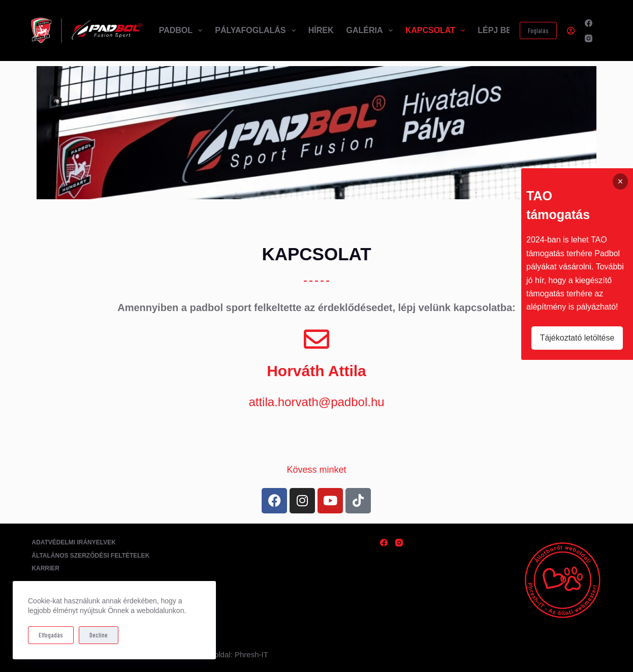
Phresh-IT (251, 654)
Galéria (371, 30)
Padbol (183, 30)
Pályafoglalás (257, 30)
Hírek (321, 30)
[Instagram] (589, 38)
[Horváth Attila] (317, 339)
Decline (99, 635)
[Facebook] (589, 23)
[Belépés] (571, 31)
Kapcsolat (437, 30)
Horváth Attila (317, 371)
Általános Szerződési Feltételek (90, 556)
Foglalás (538, 30)
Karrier (45, 568)
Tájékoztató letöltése (577, 338)
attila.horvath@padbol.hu (316, 402)
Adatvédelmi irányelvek (74, 542)
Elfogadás (51, 635)
